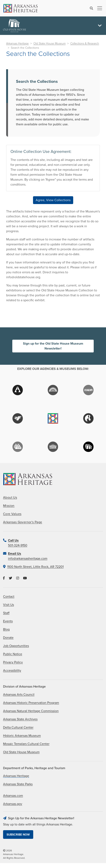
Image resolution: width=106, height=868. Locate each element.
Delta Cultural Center (18, 727)
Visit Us (9, 605)
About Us (10, 497)
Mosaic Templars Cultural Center (26, 744)
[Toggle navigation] (98, 8)
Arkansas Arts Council (19, 695)
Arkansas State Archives (20, 719)
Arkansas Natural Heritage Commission (31, 711)
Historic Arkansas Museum (22, 736)
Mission (9, 506)
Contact (9, 597)
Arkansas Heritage (17, 43)
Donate (8, 638)
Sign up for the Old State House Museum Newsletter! (53, 346)
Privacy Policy (13, 662)
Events (8, 621)
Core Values (12, 514)
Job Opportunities (16, 646)
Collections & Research (85, 43)
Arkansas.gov (13, 804)
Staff (6, 613)
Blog (6, 629)
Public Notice (13, 654)
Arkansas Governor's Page (23, 522)
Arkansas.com (13, 796)
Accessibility (12, 671)
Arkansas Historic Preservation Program (31, 703)
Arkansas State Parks (18, 784)
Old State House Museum (50, 43)
